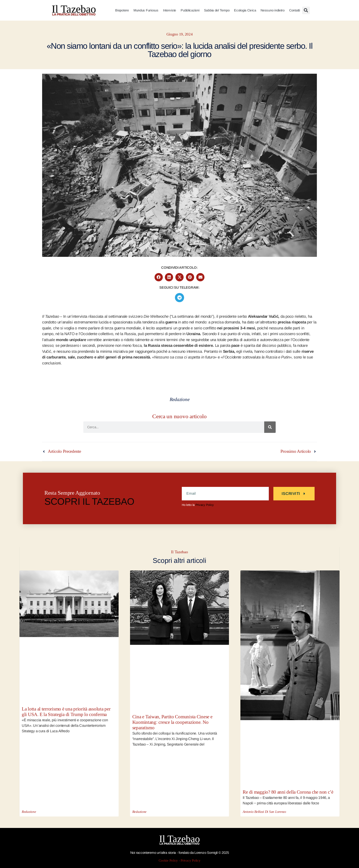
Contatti (295, 10)
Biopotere (122, 10)
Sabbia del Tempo (217, 10)
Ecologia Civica (245, 10)
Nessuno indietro (273, 10)
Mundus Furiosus (146, 10)
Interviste (170, 10)
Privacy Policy (205, 505)
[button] (306, 10)
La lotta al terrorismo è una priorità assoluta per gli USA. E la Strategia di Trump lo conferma (66, 712)
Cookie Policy (168, 861)
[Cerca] (270, 427)
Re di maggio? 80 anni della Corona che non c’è (288, 792)
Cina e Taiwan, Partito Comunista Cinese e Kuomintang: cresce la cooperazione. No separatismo (172, 722)
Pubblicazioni (190, 10)
